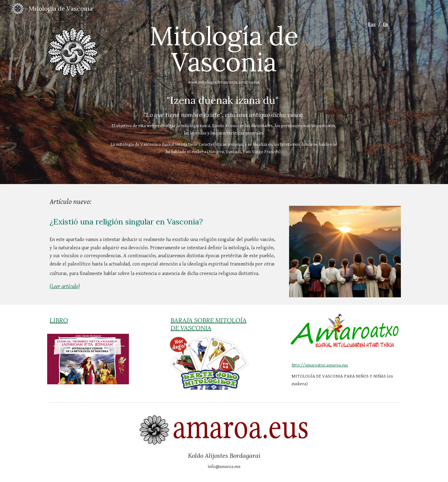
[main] (224, 54)
